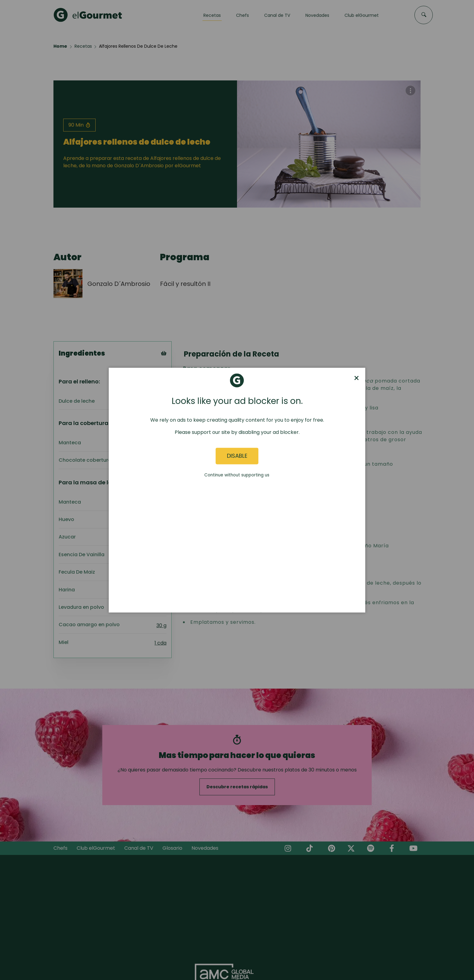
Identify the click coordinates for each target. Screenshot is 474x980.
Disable (237, 456)
